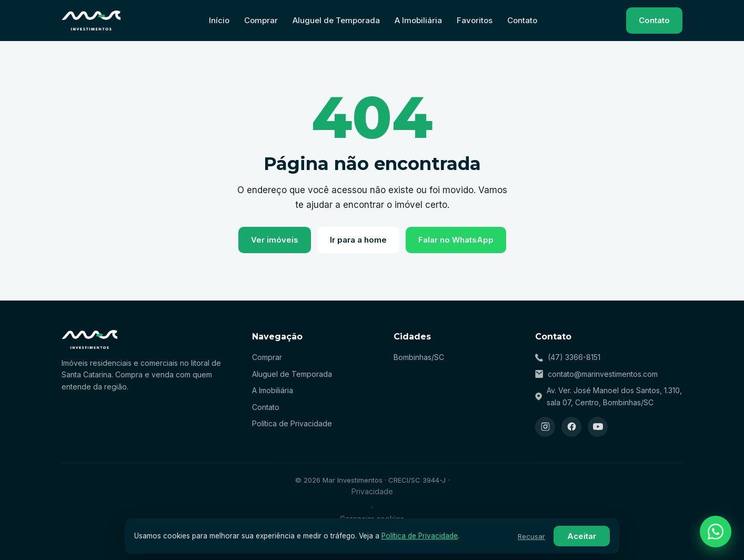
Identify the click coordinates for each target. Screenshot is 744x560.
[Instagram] (545, 427)
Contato (522, 20)
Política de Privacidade (292, 423)
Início (219, 20)
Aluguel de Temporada (336, 20)
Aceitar (582, 536)
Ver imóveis (275, 240)
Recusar (531, 536)
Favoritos (475, 20)
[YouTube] (598, 427)
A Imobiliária (418, 20)
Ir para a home (358, 240)
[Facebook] (571, 427)
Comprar (261, 20)
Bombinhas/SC (419, 357)
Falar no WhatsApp (456, 240)
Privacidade (372, 491)
